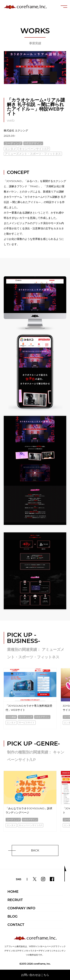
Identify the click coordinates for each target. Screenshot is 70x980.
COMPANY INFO (21, 908)
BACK (35, 850)
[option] (30, 699)
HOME (13, 892)
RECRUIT (15, 900)
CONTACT (16, 925)
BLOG (13, 916)
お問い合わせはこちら (35, 975)
